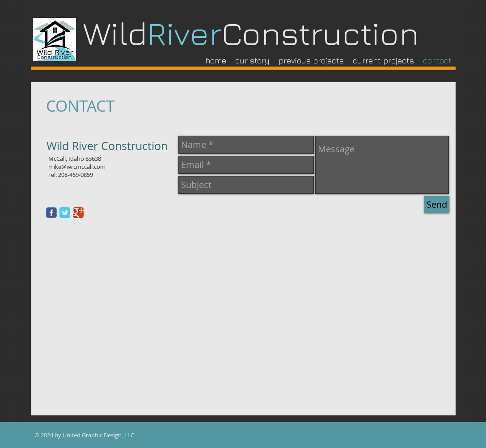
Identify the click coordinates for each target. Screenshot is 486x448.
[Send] (437, 205)
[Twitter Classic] (65, 213)
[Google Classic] (78, 213)
